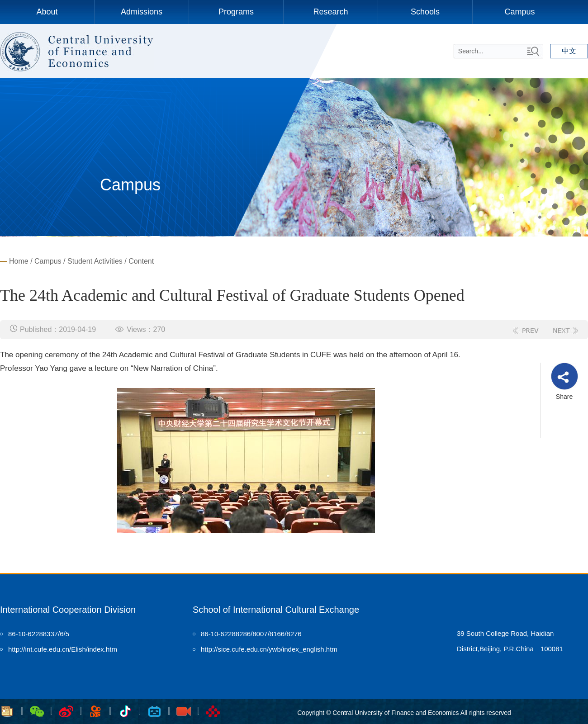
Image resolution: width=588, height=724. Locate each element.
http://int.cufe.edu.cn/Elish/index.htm (63, 649)
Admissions (142, 12)
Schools (425, 12)
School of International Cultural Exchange (276, 610)
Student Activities (95, 261)
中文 (569, 51)
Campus (519, 12)
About (47, 12)
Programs (236, 12)
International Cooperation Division (68, 610)
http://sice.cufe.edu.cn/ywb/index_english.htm (269, 649)
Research (330, 12)
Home (19, 261)
